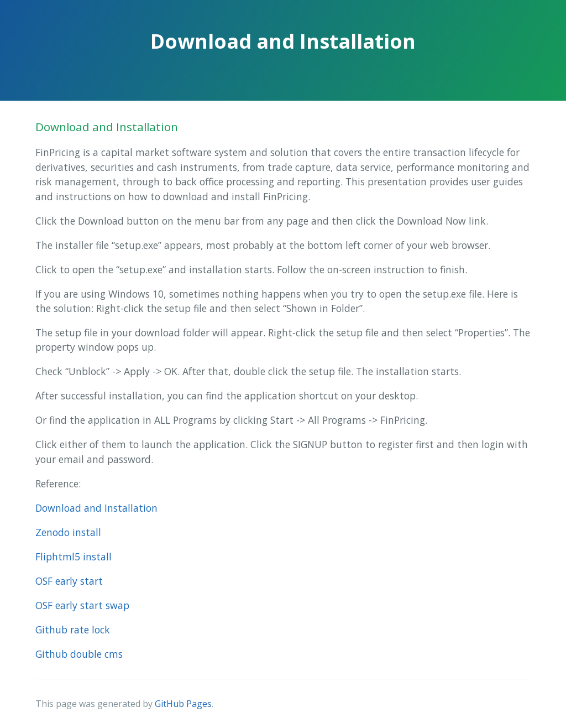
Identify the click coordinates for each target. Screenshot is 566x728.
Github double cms (79, 654)
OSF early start (69, 581)
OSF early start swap (82, 605)
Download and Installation (96, 508)
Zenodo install (68, 532)
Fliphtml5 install (74, 557)
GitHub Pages (183, 704)
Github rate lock (73, 630)
